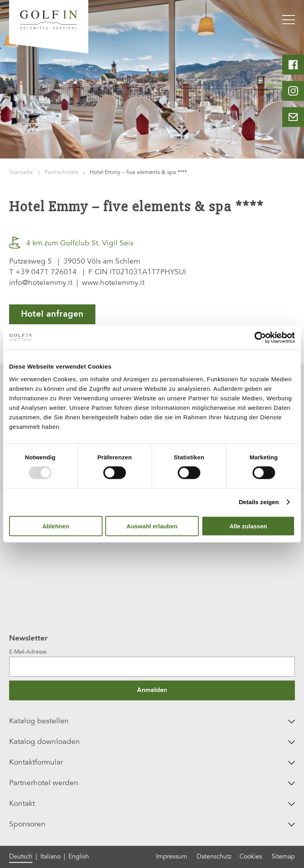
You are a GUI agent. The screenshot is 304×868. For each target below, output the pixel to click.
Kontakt (152, 804)
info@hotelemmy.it (41, 283)
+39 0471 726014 (46, 272)
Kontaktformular (152, 763)
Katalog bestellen (152, 722)
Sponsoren (152, 825)
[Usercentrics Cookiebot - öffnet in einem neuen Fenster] (260, 338)
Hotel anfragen (52, 314)
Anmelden (152, 690)
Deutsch (21, 857)
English (79, 857)
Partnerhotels (61, 173)
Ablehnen (56, 526)
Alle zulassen (248, 526)
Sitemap (283, 857)
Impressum (172, 857)
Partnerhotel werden (152, 783)
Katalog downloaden (152, 742)
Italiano (50, 857)
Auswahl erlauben (152, 526)
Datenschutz (214, 857)
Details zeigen (259, 502)
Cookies (251, 857)
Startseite (21, 173)
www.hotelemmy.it (113, 283)
